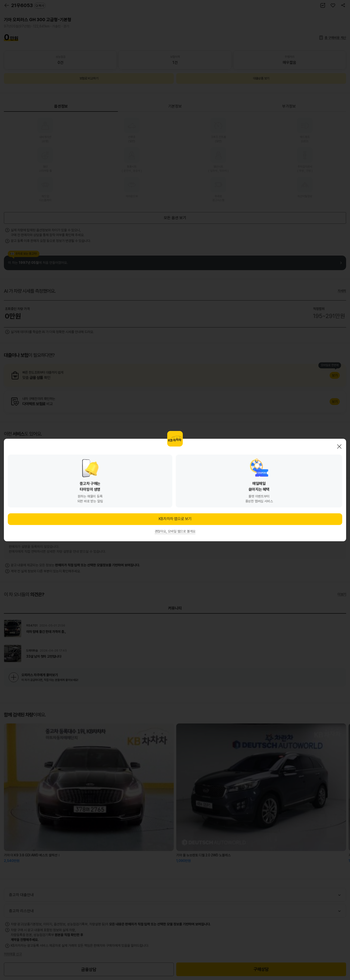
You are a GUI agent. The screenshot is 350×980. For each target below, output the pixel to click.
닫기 (339, 447)
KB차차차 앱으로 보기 (175, 519)
